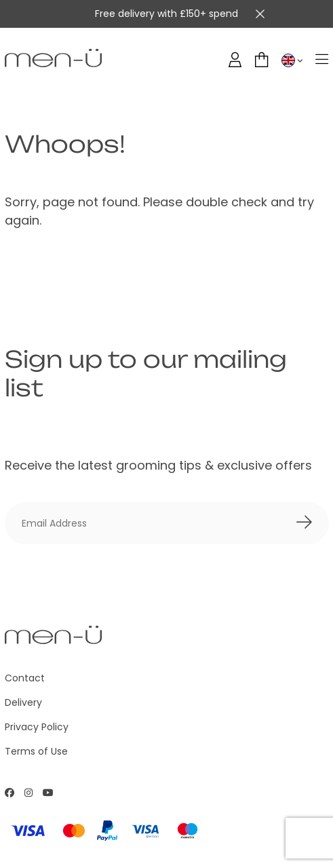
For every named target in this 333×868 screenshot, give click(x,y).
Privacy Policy (37, 727)
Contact (25, 678)
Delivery (23, 702)
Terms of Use (36, 751)
